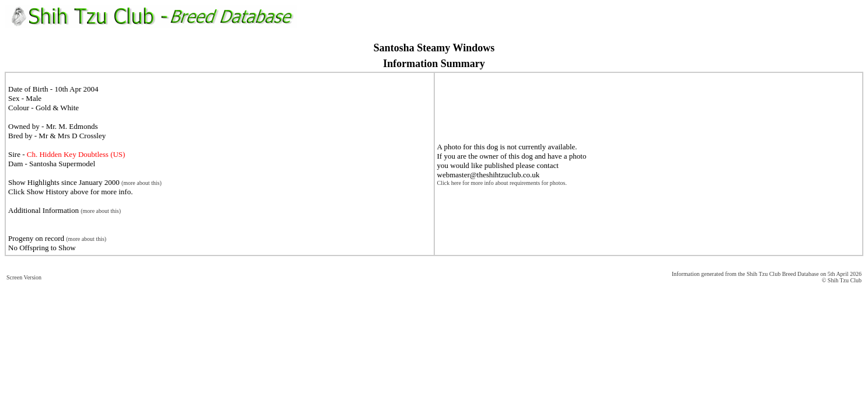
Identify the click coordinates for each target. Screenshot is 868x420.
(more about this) (142, 183)
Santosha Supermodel (62, 164)
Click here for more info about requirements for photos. (502, 183)
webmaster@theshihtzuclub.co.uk (489, 175)
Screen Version (24, 277)
